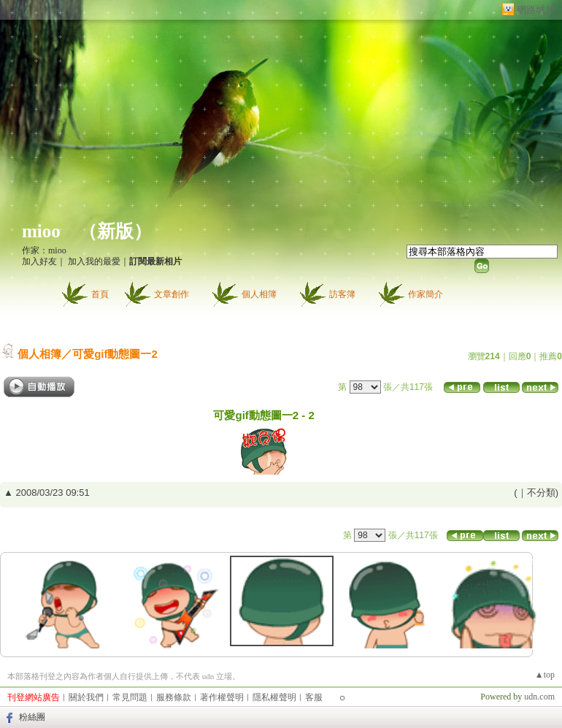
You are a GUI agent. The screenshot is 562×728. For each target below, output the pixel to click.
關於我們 (86, 697)
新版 (115, 231)
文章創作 (172, 294)
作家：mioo (44, 250)
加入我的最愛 (94, 261)
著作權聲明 (222, 697)
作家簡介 (426, 294)
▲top (545, 675)
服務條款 (174, 697)
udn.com (539, 697)
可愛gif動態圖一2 (115, 354)
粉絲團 (32, 717)
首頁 (100, 294)
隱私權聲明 (274, 697)
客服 (314, 697)
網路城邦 (536, 10)
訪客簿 (342, 294)
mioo (41, 231)
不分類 (541, 493)
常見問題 (130, 697)
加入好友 (39, 261)
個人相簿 (259, 294)
